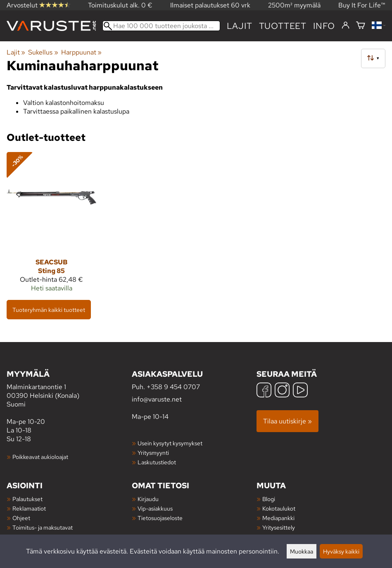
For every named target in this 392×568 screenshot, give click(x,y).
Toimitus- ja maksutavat (43, 527)
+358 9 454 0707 (173, 387)
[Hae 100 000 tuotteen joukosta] (161, 26)
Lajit (240, 26)
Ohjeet (21, 518)
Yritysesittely (279, 527)
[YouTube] (300, 391)
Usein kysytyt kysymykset (170, 443)
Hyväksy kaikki (341, 551)
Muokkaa (302, 551)
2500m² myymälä (294, 5)
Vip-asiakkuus (155, 508)
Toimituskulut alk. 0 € (120, 5)
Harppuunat (81, 52)
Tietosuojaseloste (160, 518)
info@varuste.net (157, 399)
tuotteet (283, 26)
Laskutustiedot (157, 462)
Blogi (269, 499)
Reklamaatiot (29, 508)
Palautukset (27, 499)
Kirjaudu (148, 499)
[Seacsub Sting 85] (51, 226)
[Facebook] (264, 391)
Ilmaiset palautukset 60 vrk (210, 5)
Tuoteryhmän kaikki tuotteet (49, 310)
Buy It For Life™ (362, 5)
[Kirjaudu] (346, 26)
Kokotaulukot (279, 508)
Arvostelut (38, 5)
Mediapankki (278, 518)
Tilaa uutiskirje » (287, 421)
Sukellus (43, 52)
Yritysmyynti (153, 453)
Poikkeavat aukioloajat (40, 457)
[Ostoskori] (361, 26)
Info (324, 26)
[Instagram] (282, 391)
